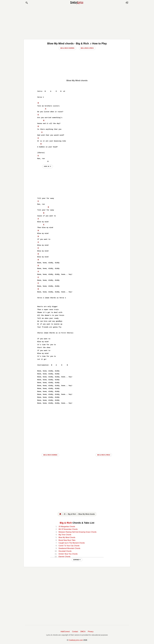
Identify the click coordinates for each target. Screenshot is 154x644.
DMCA (83, 632)
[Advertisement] (77, 22)
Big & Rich (66, 523)
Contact (75, 632)
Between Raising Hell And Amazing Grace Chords (78, 532)
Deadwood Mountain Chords (69, 548)
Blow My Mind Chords (67, 537)
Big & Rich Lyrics (87, 48)
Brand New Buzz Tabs (67, 540)
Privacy (91, 632)
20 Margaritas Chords (67, 527)
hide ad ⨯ (48, 166)
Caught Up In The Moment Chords (72, 543)
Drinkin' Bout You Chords (68, 554)
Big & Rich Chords (67, 48)
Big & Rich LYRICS (104, 455)
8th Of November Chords (68, 529)
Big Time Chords (65, 535)
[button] (27, 3)
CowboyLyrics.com (76, 640)
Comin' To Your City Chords (69, 546)
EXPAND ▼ (77, 560)
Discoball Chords (65, 551)
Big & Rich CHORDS (50, 455)
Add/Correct (65, 632)
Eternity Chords (64, 557)
